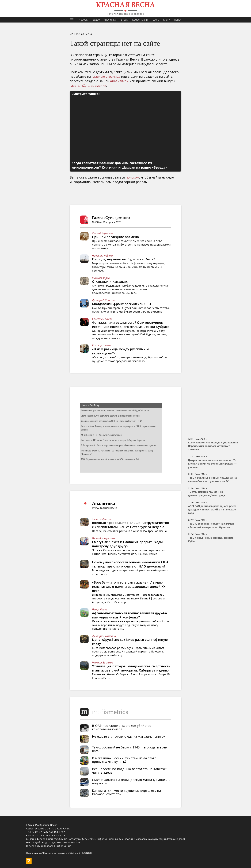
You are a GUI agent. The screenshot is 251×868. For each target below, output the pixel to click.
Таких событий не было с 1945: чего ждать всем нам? (130, 749)
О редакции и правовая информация (49, 846)
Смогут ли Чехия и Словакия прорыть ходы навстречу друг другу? (128, 544)
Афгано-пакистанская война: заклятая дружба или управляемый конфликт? (130, 615)
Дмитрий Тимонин (104, 636)
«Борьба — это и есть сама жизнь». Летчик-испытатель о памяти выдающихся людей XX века (129, 587)
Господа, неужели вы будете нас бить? (124, 259)
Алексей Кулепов (102, 519)
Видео (96, 20)
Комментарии (140, 20)
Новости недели (102, 255)
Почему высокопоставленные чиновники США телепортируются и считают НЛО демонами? (130, 564)
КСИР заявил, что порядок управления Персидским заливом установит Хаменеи (213, 446)
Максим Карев (101, 278)
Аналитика (110, 20)
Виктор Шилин (102, 345)
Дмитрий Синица (103, 300)
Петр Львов (100, 609)
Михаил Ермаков (102, 662)
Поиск (178, 20)
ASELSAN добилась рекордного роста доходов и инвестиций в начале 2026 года (212, 510)
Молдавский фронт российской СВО (121, 304)
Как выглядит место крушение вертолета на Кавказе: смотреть (126, 792)
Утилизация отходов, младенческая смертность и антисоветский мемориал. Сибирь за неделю (131, 668)
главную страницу (106, 76)
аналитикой (119, 81)
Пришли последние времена (115, 237)
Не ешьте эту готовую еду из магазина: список (129, 736)
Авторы (124, 20)
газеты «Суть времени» (88, 86)
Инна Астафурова (103, 538)
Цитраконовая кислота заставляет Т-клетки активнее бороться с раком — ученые (212, 464)
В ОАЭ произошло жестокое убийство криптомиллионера (122, 727)
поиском (133, 177)
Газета (155, 20)
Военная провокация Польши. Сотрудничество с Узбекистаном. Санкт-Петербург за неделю (130, 525)
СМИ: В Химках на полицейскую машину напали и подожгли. (131, 781)
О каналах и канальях (110, 281)
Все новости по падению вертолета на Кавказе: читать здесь (129, 771)
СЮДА (71, 853)
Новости (84, 20)
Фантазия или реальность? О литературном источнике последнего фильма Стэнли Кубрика (131, 325)
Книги (167, 20)
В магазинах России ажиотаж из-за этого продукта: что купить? (124, 760)
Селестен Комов (102, 319)
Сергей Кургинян (103, 233)
